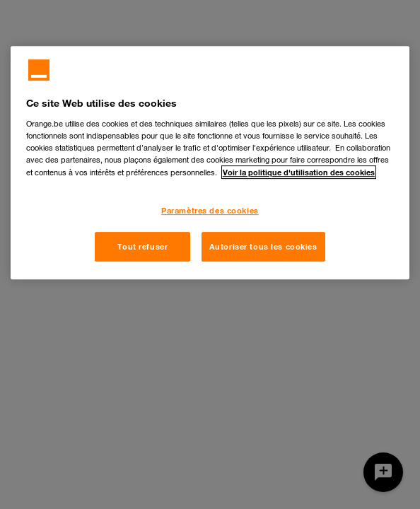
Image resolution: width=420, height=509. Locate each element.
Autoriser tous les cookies (263, 246)
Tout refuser (142, 246)
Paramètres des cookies (210, 210)
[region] (210, 163)
